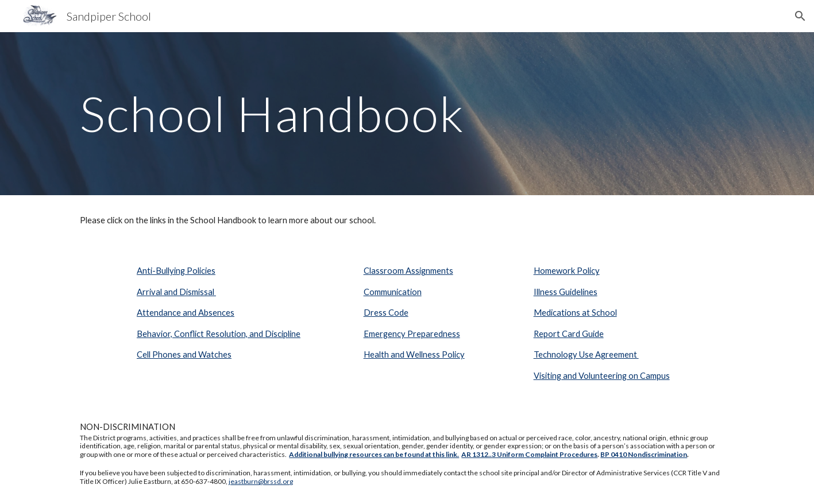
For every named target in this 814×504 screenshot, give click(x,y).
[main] (407, 113)
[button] (800, 16)
